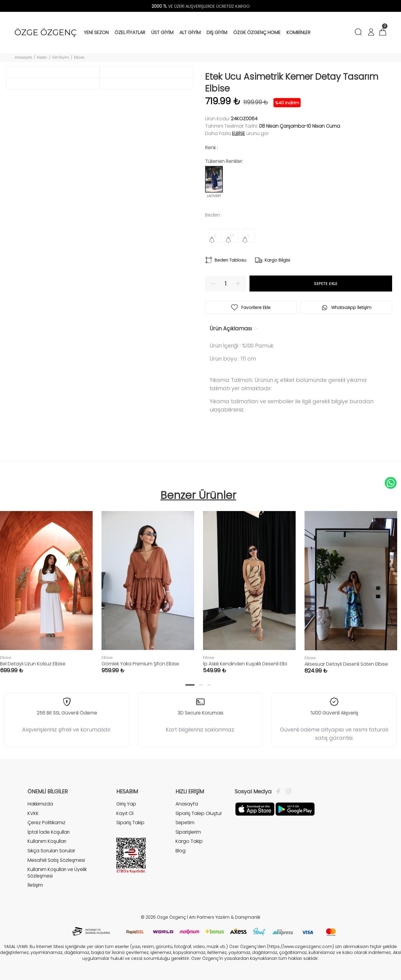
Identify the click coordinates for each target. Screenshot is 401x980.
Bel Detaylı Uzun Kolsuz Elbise (33, 664)
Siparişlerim (188, 832)
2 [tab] (201, 685)
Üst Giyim (61, 57)
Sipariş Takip (130, 823)
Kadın (42, 57)
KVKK (33, 813)
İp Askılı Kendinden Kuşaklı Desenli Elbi (245, 664)
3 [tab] (209, 685)
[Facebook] (280, 792)
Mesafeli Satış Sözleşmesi (56, 860)
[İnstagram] (287, 792)
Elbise (79, 57)
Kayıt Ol (125, 813)
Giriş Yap (126, 804)
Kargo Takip (189, 841)
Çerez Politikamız (46, 823)
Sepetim (185, 823)
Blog (181, 851)
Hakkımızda (40, 804)
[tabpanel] (148, 586)
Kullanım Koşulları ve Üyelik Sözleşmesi (57, 873)
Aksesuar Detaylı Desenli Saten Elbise (346, 664)
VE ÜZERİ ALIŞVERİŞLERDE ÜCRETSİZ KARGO (201, 6)
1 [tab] (190, 685)
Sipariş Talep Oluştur (199, 813)
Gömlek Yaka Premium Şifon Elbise (140, 664)
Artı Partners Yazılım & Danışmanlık (225, 917)
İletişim (35, 885)
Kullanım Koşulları (47, 841)
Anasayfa (23, 57)
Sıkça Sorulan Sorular (51, 851)
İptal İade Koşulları (49, 832)
